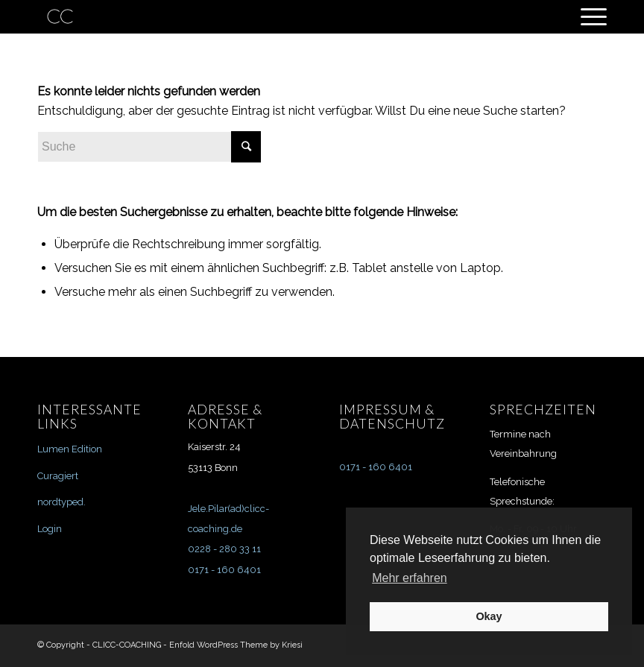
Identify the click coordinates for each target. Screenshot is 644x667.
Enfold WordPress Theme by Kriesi (236, 645)
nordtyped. (61, 502)
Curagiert (58, 476)
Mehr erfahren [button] (410, 578)
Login (50, 529)
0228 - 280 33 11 (224, 549)
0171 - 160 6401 (224, 570)
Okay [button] (489, 616)
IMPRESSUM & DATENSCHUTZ (392, 417)
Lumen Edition (70, 449)
